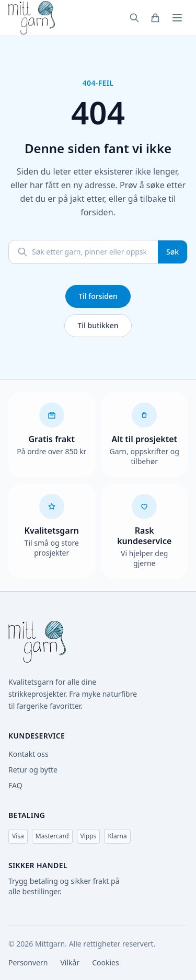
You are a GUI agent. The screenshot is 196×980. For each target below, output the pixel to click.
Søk (172, 252)
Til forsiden (98, 296)
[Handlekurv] (155, 18)
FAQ (15, 785)
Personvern (28, 962)
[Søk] (134, 18)
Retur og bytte (33, 770)
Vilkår (70, 962)
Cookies (105, 962)
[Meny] (177, 18)
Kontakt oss (28, 754)
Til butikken (98, 325)
